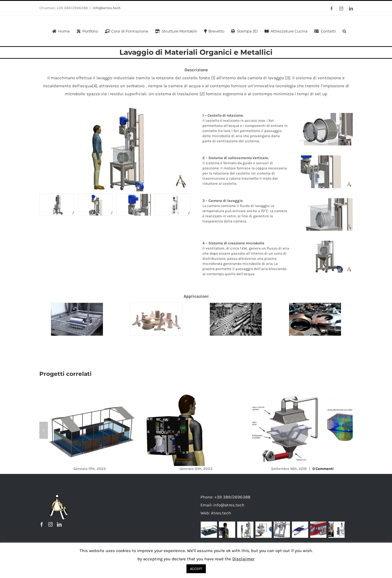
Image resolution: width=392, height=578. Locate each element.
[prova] (77, 319)
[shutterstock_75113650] (236, 319)
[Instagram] (50, 524)
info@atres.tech (106, 8)
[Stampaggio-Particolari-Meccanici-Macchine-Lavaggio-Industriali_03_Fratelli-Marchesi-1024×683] (156, 319)
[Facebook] (42, 524)
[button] (344, 31)
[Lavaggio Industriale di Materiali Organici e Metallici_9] (57, 205)
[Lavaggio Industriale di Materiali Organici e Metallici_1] (95, 205)
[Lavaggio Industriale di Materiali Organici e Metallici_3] (134, 205)
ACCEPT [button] (196, 569)
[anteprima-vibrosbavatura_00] (315, 319)
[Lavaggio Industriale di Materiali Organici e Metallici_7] (172, 205)
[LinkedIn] (59, 524)
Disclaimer (243, 559)
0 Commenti (323, 469)
